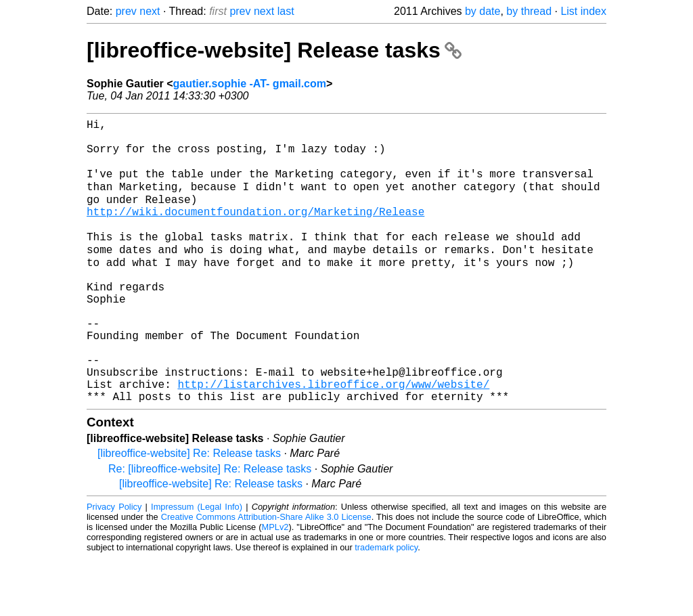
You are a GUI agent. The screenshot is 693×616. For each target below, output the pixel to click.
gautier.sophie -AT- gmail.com (250, 84)
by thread (529, 11)
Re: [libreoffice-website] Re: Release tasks (210, 527)
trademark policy (386, 606)
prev (126, 11)
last (286, 11)
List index (583, 11)
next (150, 11)
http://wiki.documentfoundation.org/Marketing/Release (255, 231)
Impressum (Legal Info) (197, 565)
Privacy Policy (114, 565)
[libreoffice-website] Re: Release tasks (189, 511)
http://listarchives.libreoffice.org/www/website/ (333, 439)
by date (483, 11)
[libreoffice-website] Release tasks (274, 50)
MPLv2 (275, 585)
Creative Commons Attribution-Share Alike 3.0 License (266, 575)
